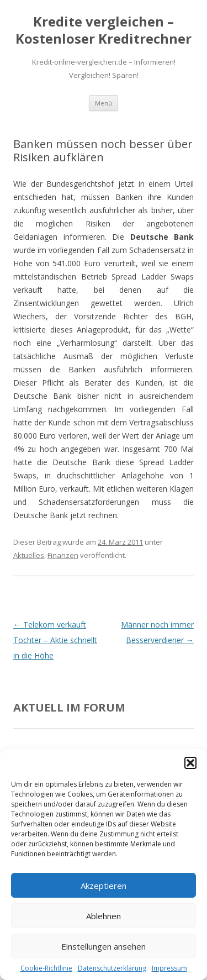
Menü (104, 103)
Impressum (169, 968)
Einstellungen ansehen (104, 946)
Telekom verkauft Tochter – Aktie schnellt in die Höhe (55, 640)
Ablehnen (104, 916)
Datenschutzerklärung (112, 968)
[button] (190, 763)
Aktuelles (29, 555)
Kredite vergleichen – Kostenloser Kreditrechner (104, 30)
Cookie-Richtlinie (46, 968)
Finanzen (63, 555)
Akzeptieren (104, 886)
